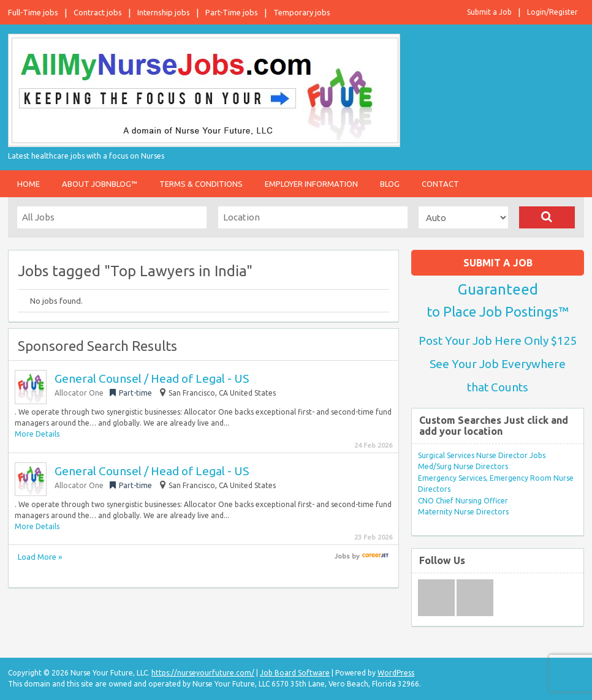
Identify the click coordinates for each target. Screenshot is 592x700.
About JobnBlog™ (100, 184)
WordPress (396, 673)
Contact (440, 184)
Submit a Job (489, 12)
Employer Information (311, 184)
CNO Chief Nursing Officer (463, 501)
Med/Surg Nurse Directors (463, 466)
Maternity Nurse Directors (463, 512)
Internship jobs (164, 12)
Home (28, 184)
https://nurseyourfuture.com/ (203, 673)
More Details (37, 434)
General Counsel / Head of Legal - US (152, 378)
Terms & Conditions (201, 184)
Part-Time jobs (232, 12)
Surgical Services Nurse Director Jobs (482, 455)
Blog (390, 184)
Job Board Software (295, 673)
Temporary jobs (302, 12)
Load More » (40, 557)
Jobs (342, 556)
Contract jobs (98, 12)
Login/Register (552, 12)
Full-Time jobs (33, 12)
